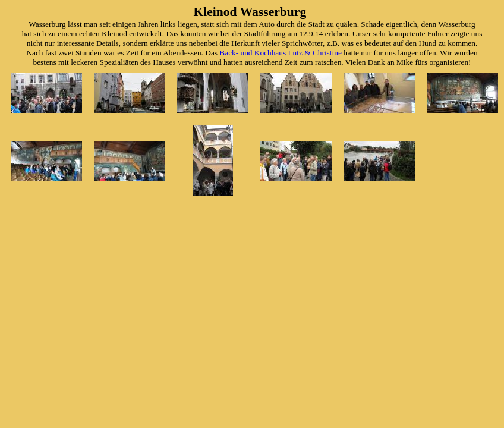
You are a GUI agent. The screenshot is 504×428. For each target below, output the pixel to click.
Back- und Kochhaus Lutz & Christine (280, 53)
